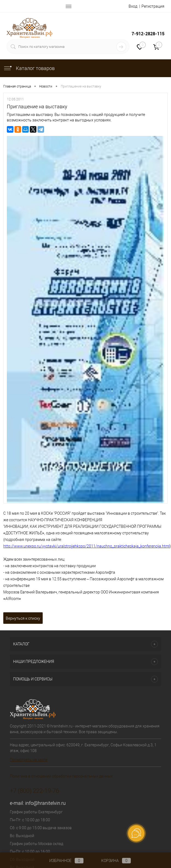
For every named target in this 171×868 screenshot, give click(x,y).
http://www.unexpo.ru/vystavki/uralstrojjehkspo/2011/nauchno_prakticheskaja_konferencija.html (86, 546)
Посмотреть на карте (29, 760)
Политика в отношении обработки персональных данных (61, 776)
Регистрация (153, 6)
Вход (133, 6)
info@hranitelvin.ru (45, 803)
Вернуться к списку (23, 618)
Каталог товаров (29, 68)
